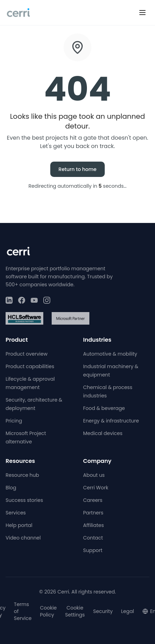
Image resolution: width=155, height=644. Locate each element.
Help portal (19, 525)
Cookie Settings (75, 611)
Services (16, 513)
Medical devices (103, 433)
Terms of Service (23, 611)
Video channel (23, 538)
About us (94, 475)
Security (103, 611)
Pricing (14, 421)
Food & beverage (104, 408)
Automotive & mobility (110, 354)
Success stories (24, 500)
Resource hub (22, 475)
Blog (11, 488)
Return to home (78, 169)
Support (93, 550)
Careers (93, 500)
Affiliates (94, 525)
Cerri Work (96, 488)
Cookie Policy (48, 611)
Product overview (27, 354)
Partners (93, 513)
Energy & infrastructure (111, 421)
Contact (93, 538)
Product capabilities (30, 366)
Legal (128, 611)
